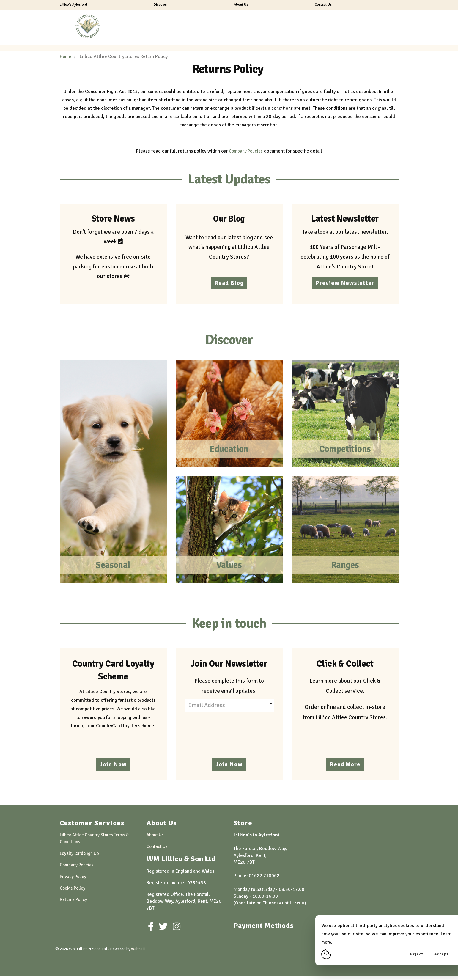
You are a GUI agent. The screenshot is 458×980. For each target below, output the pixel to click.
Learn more (333, 942)
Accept (441, 954)
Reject (417, 954)
